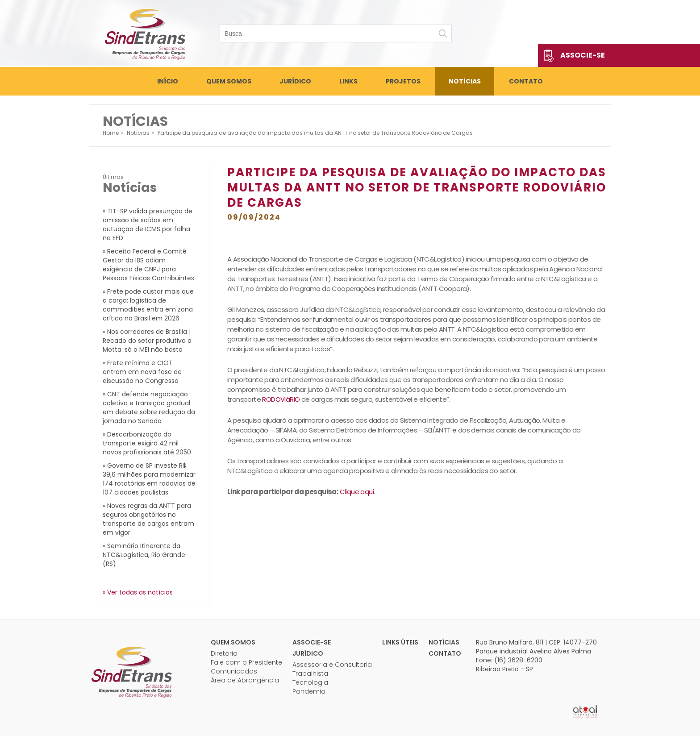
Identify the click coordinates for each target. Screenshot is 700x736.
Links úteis (400, 642)
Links (348, 81)
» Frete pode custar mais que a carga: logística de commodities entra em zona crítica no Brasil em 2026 (148, 305)
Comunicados (234, 671)
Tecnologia (310, 682)
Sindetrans (131, 671)
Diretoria (224, 653)
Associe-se (583, 55)
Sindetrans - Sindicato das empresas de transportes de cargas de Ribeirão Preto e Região (145, 33)
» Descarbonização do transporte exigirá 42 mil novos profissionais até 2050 (147, 443)
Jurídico (295, 81)
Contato (526, 81)
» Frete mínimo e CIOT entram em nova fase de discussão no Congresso (142, 372)
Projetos (403, 81)
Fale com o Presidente (246, 662)
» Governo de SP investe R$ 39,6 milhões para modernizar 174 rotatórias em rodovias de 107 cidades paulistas (149, 479)
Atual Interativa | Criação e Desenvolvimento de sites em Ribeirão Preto (585, 711)
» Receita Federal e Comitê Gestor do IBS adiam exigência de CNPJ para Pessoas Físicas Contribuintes (148, 265)
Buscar (443, 33)
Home (111, 133)
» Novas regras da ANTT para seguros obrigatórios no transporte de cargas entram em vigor (148, 519)
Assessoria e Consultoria (332, 665)
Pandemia (309, 691)
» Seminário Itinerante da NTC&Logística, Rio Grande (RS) (144, 555)
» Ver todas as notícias (138, 592)
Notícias (465, 81)
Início (168, 81)
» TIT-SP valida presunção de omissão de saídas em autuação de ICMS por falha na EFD (148, 225)
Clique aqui (357, 492)
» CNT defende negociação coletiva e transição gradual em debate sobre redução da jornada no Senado (149, 408)
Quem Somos (229, 81)
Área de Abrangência (245, 680)
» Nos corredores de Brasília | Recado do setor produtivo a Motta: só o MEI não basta (147, 341)
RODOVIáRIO (281, 399)
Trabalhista (310, 674)
